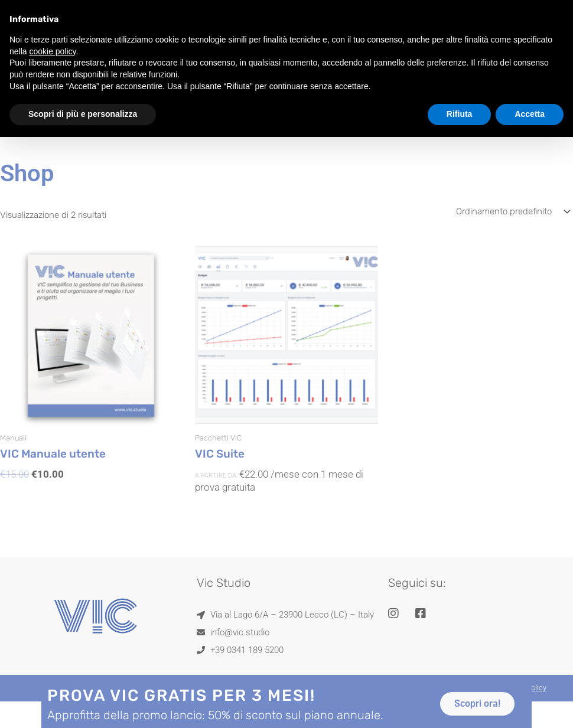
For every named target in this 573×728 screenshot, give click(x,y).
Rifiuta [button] (460, 90)
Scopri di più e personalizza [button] (83, 90)
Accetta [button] (530, 90)
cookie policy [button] (52, 27)
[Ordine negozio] (512, 212)
